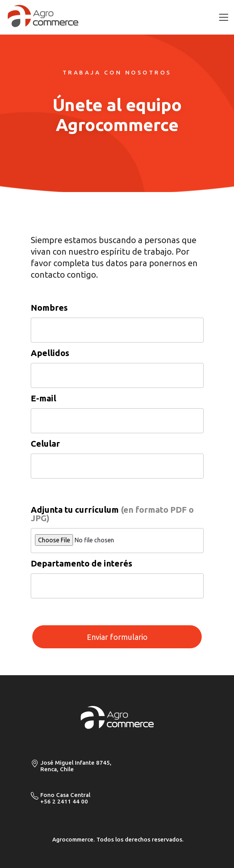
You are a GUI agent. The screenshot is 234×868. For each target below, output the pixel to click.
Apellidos (50, 353)
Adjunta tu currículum (112, 514)
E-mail (43, 398)
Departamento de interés (81, 563)
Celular (45, 444)
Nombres (49, 308)
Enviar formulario (117, 637)
